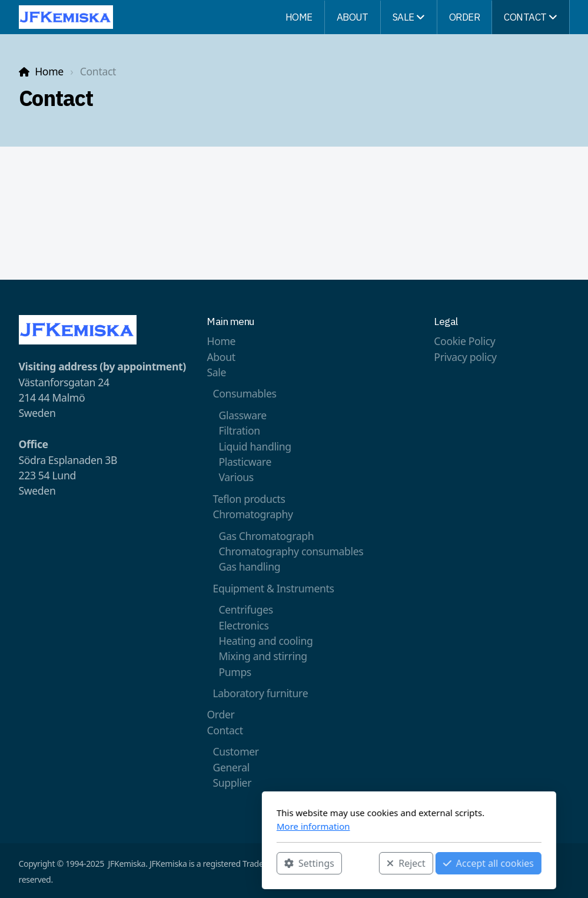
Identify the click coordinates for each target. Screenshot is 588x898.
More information (199, 826)
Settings (195, 863)
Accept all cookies (373, 863)
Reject (291, 863)
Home (49, 71)
